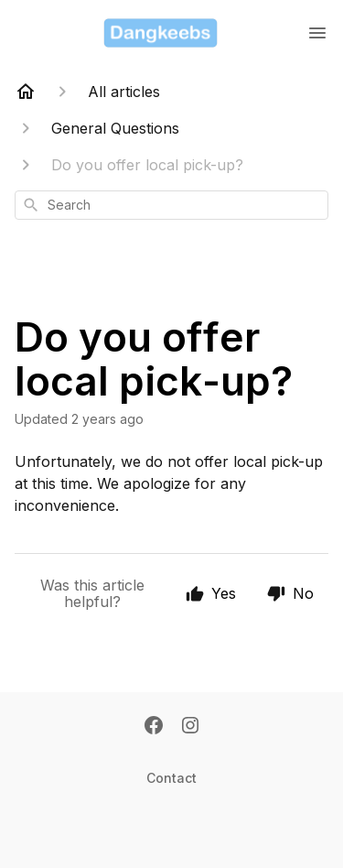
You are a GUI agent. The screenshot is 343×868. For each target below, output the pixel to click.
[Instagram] (190, 727)
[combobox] (171, 205)
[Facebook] (154, 727)
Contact (171, 778)
